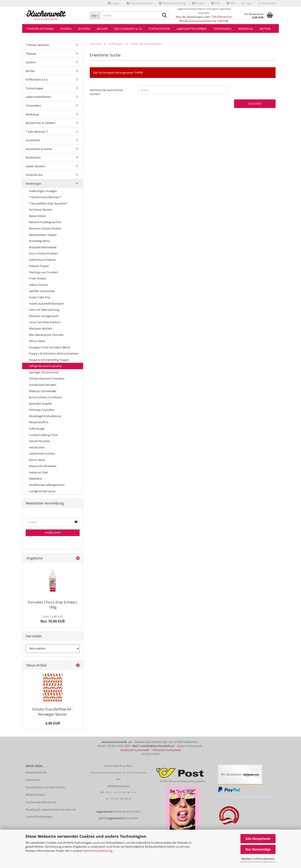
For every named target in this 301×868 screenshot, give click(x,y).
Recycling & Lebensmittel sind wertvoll (50, 810)
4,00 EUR (53, 723)
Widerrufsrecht (35, 795)
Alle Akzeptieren (258, 839)
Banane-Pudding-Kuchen (45, 222)
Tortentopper (159, 29)
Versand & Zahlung (172, 3)
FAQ (231, 3)
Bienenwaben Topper (43, 235)
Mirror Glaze (37, 341)
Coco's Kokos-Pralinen (43, 253)
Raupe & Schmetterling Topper (49, 360)
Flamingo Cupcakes (42, 410)
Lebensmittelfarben (192, 29)
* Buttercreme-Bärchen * (45, 197)
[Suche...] (95, 15)
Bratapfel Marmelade (43, 247)
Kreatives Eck (34, 175)
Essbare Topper (39, 266)
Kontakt (198, 3)
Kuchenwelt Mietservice (41, 802)
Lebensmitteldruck (140, 3)
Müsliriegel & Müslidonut (45, 416)
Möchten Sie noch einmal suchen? (106, 92)
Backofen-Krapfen (41, 404)
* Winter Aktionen (40, 29)
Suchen (255, 104)
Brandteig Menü (39, 241)
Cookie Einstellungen (39, 817)
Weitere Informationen (258, 859)
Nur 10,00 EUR (53, 619)
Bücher (102, 29)
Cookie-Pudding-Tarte (43, 435)
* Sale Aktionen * (37, 132)
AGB (216, 3)
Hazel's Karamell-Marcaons (47, 303)
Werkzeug (245, 29)
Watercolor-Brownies (43, 466)
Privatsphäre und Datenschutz (45, 787)
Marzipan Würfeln (41, 328)
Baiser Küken (37, 216)
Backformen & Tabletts (40, 123)
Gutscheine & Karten (39, 149)
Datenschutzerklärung (98, 851)
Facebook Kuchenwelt (135, 750)
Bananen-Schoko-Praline (45, 228)
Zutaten (84, 29)
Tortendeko (222, 29)
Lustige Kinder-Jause (42, 491)
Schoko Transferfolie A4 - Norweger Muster (53, 712)
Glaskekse (35, 478)
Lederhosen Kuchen (42, 453)
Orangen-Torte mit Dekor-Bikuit (50, 347)
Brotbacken (33, 157)
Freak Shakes (38, 278)
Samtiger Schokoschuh (44, 372)
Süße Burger (37, 429)
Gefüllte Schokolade (42, 291)
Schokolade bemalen (43, 385)
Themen (66, 29)
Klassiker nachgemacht (44, 316)
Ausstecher (33, 140)
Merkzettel (267, 3)
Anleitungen (34, 183)
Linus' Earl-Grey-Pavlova (45, 322)
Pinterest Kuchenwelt (167, 750)
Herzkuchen (37, 447)
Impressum (33, 780)
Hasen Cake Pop (40, 297)
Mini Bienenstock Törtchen (46, 335)
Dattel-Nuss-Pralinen (42, 260)
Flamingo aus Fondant (44, 272)
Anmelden (53, 533)
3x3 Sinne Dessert (40, 210)
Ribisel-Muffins (39, 422)
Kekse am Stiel (38, 472)
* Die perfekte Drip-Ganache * (48, 203)
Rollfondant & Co (128, 29)
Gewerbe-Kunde (36, 772)
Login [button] (247, 3)
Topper (114, 3)
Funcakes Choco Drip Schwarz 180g (53, 605)
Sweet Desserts (36, 166)
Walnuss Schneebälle (43, 391)
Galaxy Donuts (39, 285)
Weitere (265, 29)
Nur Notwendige (258, 849)
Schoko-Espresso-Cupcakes (47, 378)
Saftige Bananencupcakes (46, 366)
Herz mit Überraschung (44, 310)
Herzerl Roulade (39, 441)
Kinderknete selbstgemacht (47, 485)
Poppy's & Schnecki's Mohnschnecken (54, 353)
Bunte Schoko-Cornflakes (46, 397)
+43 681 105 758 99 (121, 799)
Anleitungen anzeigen (43, 191)
